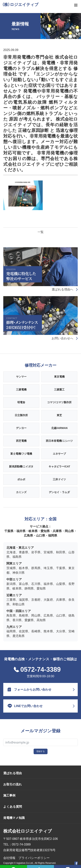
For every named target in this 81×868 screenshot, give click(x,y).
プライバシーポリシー (34, 858)
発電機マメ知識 (14, 818)
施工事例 (9, 795)
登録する (41, 751)
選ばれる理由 (13, 773)
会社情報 (9, 858)
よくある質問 (13, 807)
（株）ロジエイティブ (20, 5)
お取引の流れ (13, 784)
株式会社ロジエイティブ (28, 831)
